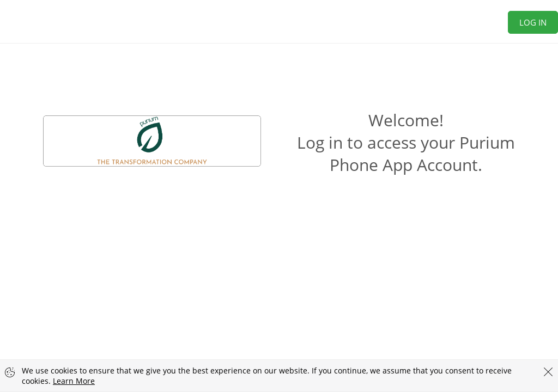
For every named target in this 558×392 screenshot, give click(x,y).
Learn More (74, 381)
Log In (533, 22)
